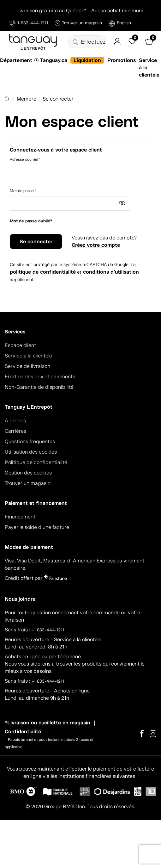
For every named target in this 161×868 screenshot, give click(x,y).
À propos (15, 421)
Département (16, 60)
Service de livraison (27, 366)
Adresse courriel (25, 159)
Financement (20, 517)
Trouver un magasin (78, 23)
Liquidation (87, 60)
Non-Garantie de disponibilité (39, 387)
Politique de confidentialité (36, 462)
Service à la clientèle (28, 356)
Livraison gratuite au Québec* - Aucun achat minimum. (80, 11)
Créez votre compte (96, 245)
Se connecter (36, 242)
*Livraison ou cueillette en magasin (48, 723)
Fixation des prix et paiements (40, 377)
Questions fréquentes (30, 441)
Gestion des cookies (28, 473)
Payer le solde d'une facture (37, 527)
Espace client (20, 345)
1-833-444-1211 (29, 23)
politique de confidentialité (43, 272)
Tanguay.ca (54, 60)
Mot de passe (23, 191)
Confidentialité (23, 732)
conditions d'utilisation (110, 272)
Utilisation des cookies (31, 452)
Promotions (122, 60)
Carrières (15, 431)
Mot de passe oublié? (31, 221)
